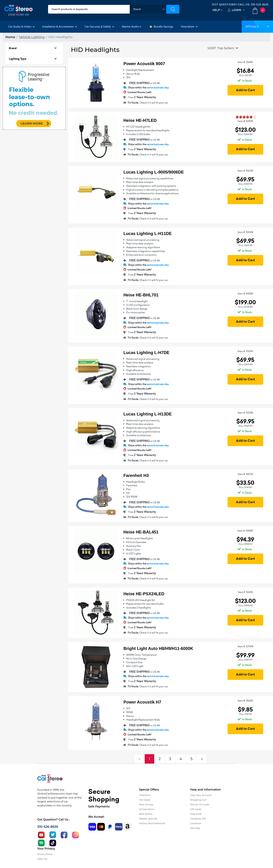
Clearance (145, 795)
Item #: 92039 (245, 171)
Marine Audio (132, 27)
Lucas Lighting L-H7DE (146, 353)
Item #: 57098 (245, 646)
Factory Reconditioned (152, 823)
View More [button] (189, 27)
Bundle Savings (161, 27)
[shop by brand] (148, 9)
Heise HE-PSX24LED (144, 594)
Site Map (195, 828)
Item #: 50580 (245, 531)
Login (237, 10)
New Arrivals (146, 804)
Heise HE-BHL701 (141, 295)
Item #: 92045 (245, 413)
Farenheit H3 (136, 475)
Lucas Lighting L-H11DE (148, 233)
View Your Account (201, 795)
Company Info (198, 819)
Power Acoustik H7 (142, 702)
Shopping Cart (198, 800)
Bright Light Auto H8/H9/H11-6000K (158, 648)
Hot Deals (145, 800)
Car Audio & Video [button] (21, 27)
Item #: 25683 (245, 62)
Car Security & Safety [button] (99, 27)
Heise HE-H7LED (140, 120)
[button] (223, 48)
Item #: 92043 (245, 351)
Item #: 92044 (245, 232)
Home (10, 37)
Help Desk (196, 814)
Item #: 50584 (245, 294)
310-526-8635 (260, 5)
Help (216, 10)
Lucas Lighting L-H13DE (148, 414)
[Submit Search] (173, 9)
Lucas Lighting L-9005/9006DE (154, 172)
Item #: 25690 (245, 701)
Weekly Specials (148, 819)
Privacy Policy (45, 854)
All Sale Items (147, 809)
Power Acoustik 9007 (144, 64)
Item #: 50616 (245, 592)
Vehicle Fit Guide (200, 804)
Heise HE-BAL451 (141, 532)
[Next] (202, 759)
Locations (196, 823)
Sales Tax (42, 859)
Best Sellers (146, 814)
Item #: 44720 (245, 474)
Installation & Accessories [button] (60, 27)
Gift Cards (196, 809)
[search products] (89, 9)
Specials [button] (257, 27)
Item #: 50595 (245, 121)
